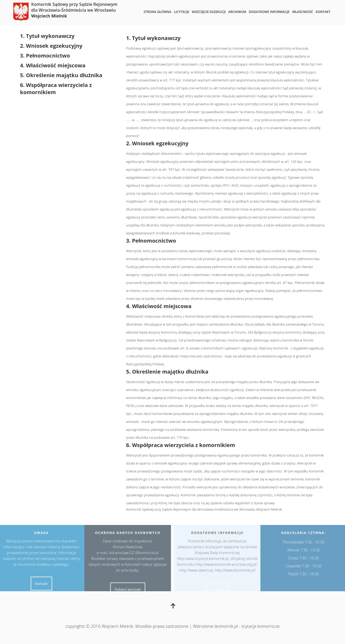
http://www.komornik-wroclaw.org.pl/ (227, 564)
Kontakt (323, 12)
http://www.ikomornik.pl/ (236, 570)
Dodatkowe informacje (269, 12)
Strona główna (158, 12)
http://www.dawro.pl (197, 570)
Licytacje (182, 12)
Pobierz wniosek (126, 589)
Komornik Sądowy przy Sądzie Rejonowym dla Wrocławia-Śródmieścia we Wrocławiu (74, 10)
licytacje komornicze (261, 626)
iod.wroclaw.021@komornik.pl (133, 553)
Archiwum (237, 12)
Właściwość (303, 12)
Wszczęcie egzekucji (209, 12)
